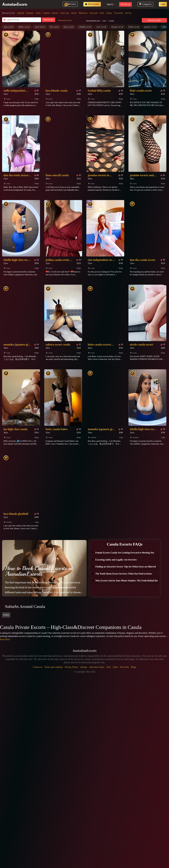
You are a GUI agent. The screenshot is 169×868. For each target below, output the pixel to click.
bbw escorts (54, 27)
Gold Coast (65, 13)
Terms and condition (54, 667)
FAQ (109, 667)
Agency (110, 4)
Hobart (74, 13)
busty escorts (69, 27)
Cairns (38, 13)
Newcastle (94, 13)
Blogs (134, 667)
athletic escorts (24, 27)
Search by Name (154, 20)
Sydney (109, 13)
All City (128, 13)
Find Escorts (48, 20)
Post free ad (125, 4)
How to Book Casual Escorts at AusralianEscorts (39, 571)
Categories (145, 4)
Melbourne (83, 13)
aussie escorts (40, 27)
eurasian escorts (117, 27)
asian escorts (9, 27)
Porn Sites (124, 667)
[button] (164, 27)
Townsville (119, 13)
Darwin (55, 13)
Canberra (46, 13)
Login (163, 4)
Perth (102, 13)
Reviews (70, 4)
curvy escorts (101, 27)
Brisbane (30, 13)
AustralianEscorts (93, 21)
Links (115, 667)
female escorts (134, 27)
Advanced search (65, 20)
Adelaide (21, 13)
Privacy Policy (71, 667)
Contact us (38, 667)
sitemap (84, 667)
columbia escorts (85, 27)
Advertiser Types (97, 667)
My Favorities (92, 4)
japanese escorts (150, 27)
